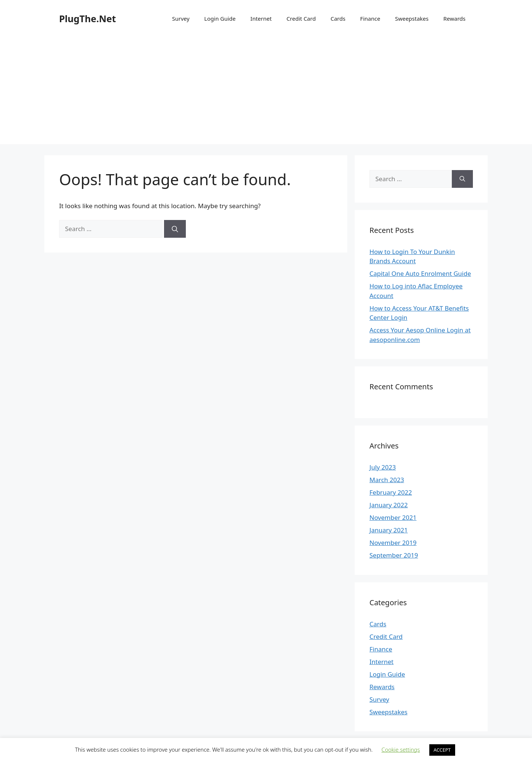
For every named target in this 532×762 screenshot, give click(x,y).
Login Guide (220, 18)
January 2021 (389, 530)
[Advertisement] (266, 92)
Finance (370, 18)
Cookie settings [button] (401, 749)
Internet (261, 18)
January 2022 (389, 505)
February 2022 (391, 492)
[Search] (175, 229)
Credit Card (301, 18)
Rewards (454, 18)
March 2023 (387, 480)
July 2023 (383, 467)
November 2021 (393, 517)
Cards (338, 18)
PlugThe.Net (88, 18)
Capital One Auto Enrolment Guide (420, 273)
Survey (181, 18)
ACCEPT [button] (442, 750)
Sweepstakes (412, 18)
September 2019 (394, 555)
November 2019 (393, 543)
